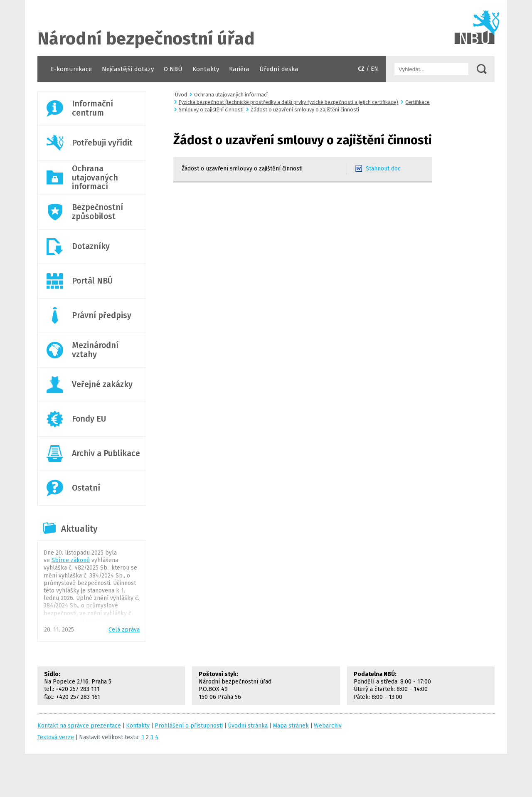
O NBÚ (173, 69)
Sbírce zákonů (71, 560)
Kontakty (206, 69)
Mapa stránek (291, 726)
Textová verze (56, 737)
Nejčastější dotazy (128, 69)
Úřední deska (279, 69)
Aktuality (79, 529)
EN (374, 69)
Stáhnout (383, 169)
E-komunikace (71, 69)
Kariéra (239, 69)
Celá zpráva (124, 630)
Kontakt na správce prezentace (79, 726)
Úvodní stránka (266, 28)
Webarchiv (328, 726)
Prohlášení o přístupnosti (189, 726)
